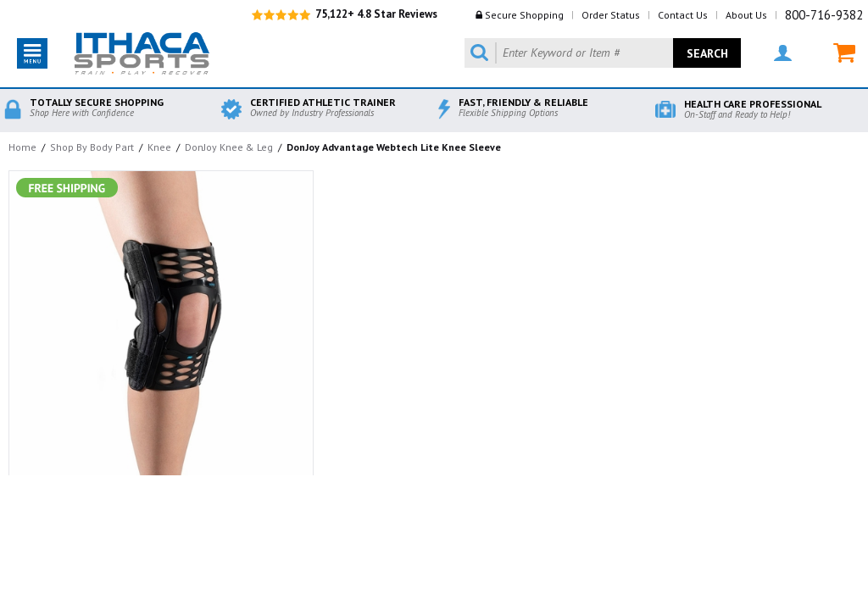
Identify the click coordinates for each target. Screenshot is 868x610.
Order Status (611, 15)
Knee (159, 147)
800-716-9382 (824, 15)
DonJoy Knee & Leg (229, 147)
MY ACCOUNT (783, 53)
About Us (746, 15)
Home (22, 147)
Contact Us (683, 15)
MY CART (844, 53)
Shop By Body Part (92, 147)
